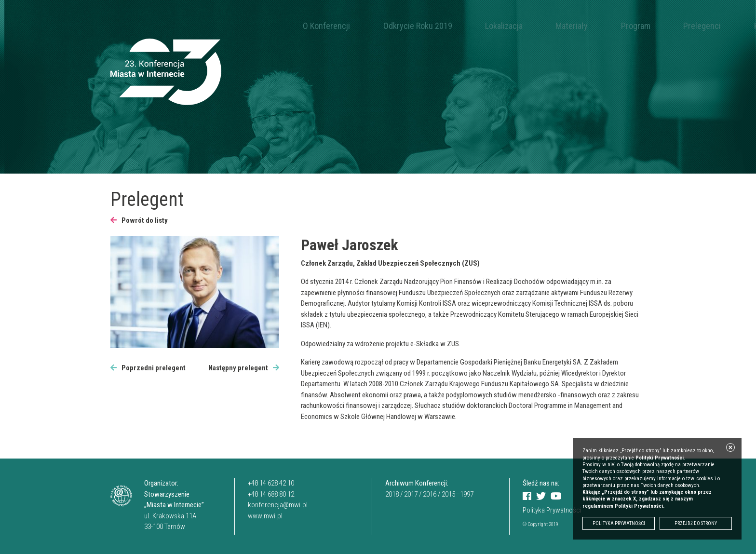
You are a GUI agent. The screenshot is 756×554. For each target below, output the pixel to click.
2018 (392, 494)
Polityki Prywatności (660, 458)
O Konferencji (317, 26)
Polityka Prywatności (552, 510)
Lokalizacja (458, 26)
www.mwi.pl (265, 516)
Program (552, 26)
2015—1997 (458, 494)
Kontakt (647, 26)
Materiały (507, 26)
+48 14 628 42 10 (271, 483)
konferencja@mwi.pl (278, 505)
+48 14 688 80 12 (271, 494)
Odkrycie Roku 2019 (390, 26)
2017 (411, 494)
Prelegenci (600, 26)
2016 (430, 494)
